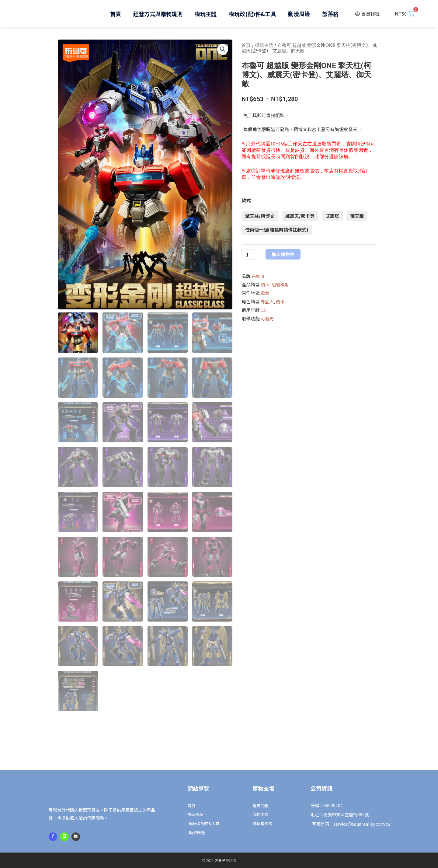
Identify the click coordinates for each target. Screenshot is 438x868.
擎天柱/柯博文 (260, 216)
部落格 (330, 14)
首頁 (116, 14)
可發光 (268, 318)
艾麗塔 (332, 216)
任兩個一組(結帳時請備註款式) (277, 230)
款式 (246, 200)
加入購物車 (283, 254)
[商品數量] (250, 254)
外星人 (268, 301)
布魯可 (258, 276)
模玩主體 (206, 14)
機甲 (281, 301)
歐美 (265, 293)
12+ (264, 310)
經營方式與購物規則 (158, 14)
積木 (265, 284)
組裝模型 (281, 284)
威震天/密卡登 (300, 216)
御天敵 (357, 216)
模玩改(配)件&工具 (252, 14)
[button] (222, 50)
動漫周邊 (299, 14)
